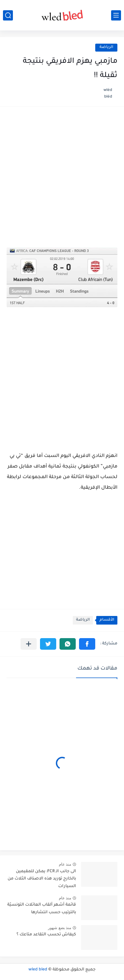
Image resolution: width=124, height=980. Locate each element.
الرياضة (106, 47)
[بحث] (8, 15)
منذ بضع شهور (60, 928)
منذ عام (65, 864)
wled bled (38, 970)
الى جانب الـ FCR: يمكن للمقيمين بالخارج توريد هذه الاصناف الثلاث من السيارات (42, 879)
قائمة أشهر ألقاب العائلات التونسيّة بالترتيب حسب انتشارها (42, 909)
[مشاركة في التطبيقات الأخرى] (29, 644)
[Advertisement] (62, 180)
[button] (87, 644)
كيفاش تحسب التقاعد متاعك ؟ (46, 935)
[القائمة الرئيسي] (116, 15)
